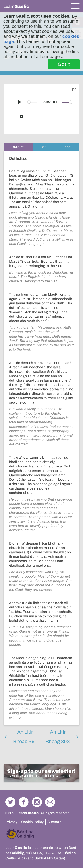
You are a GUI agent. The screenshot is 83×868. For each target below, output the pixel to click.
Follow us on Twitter (10, 802)
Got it (64, 64)
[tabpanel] (41, 438)
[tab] (18, 147)
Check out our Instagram (37, 802)
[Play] (19, 102)
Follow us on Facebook (24, 802)
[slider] (33, 102)
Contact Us (50, 802)
